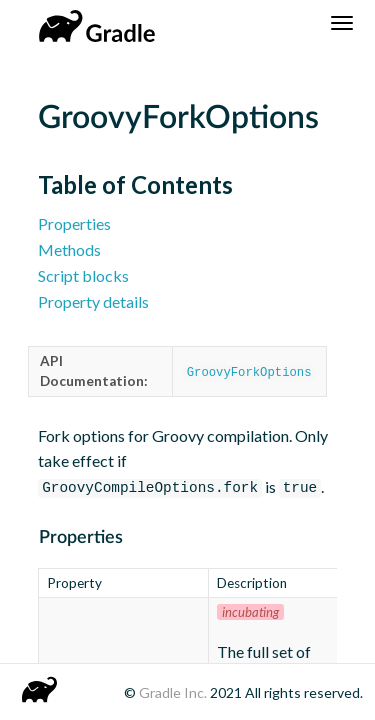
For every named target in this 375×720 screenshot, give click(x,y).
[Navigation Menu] (342, 23)
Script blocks (83, 275)
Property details (93, 301)
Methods (69, 249)
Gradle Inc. (174, 692)
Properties (74, 223)
